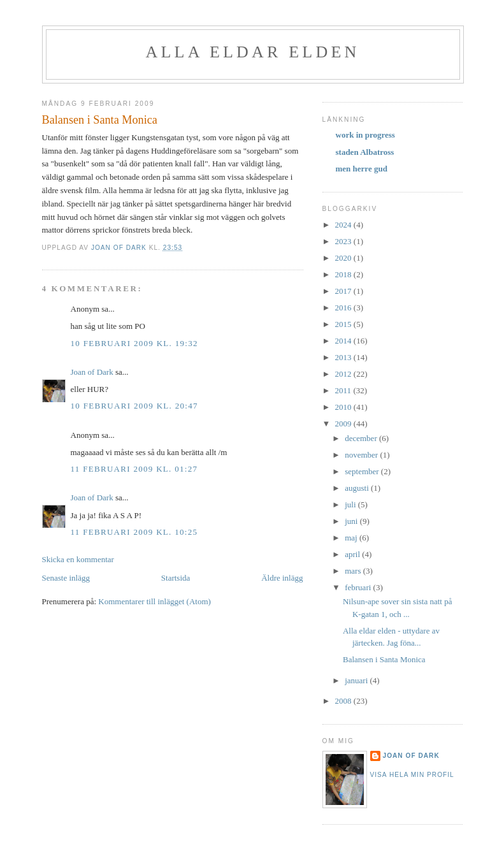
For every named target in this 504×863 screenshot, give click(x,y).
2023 (344, 241)
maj (352, 538)
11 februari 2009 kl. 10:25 (134, 532)
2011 (344, 390)
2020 (344, 258)
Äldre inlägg (282, 578)
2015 (344, 324)
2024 (344, 225)
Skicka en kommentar (78, 559)
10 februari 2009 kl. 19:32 (134, 343)
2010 (344, 407)
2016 (344, 308)
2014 (344, 341)
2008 (344, 701)
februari (359, 587)
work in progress (365, 135)
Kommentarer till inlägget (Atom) (155, 601)
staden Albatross (365, 152)
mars (354, 571)
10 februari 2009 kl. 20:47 (134, 406)
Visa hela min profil (412, 775)
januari (357, 680)
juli (351, 504)
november (362, 455)
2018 (344, 274)
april (353, 554)
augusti (358, 488)
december (362, 438)
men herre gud (362, 169)
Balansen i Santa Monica (384, 659)
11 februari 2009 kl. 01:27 (134, 469)
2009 (344, 424)
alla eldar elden (253, 52)
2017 (344, 291)
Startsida (176, 578)
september (363, 471)
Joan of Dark (92, 372)
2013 (344, 357)
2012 (344, 374)
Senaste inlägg (66, 578)
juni (352, 521)
